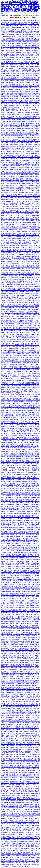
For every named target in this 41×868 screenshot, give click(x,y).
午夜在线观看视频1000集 (15, 207)
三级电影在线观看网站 (10, 416)
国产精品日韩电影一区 (27, 629)
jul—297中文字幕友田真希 (30, 691)
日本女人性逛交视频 (24, 33)
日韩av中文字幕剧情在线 (25, 203)
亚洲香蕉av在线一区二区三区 (20, 107)
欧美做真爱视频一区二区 (19, 521)
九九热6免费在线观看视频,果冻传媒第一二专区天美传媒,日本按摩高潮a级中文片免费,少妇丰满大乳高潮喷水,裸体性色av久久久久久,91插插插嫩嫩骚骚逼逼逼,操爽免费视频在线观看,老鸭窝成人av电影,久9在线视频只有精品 (20, 7)
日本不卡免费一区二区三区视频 (16, 336)
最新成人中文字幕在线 (27, 446)
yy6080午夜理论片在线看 (9, 152)
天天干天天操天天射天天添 (20, 638)
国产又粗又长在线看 (34, 522)
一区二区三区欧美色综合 (25, 811)
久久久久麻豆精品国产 (7, 556)
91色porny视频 (5, 26)
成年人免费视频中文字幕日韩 (16, 40)
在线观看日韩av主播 (19, 609)
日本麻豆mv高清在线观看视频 (30, 843)
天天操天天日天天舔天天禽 (20, 556)
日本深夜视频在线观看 (24, 278)
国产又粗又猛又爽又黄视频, (16, 26)
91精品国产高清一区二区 (14, 51)
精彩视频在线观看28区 (26, 489)
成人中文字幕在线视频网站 (28, 189)
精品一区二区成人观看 (30, 169)
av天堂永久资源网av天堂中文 (17, 304)
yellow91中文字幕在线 (31, 159)
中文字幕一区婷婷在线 (10, 125)
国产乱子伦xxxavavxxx (16, 762)
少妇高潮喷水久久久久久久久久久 (29, 297)
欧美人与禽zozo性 (31, 281)
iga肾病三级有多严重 (23, 437)
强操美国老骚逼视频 (11, 274)
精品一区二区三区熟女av (21, 233)
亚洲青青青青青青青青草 (30, 384)
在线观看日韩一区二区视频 (10, 379)
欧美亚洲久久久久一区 (11, 501)
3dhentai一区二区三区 (24, 755)
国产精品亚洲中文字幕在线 (17, 375)
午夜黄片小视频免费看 (17, 38)
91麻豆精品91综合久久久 (7, 45)
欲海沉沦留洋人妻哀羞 (8, 221)
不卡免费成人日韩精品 (14, 717)
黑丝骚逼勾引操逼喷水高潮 (31, 769)
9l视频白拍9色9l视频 (34, 554)
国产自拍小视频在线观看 (7, 529)
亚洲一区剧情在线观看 (10, 176)
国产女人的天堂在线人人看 (14, 723)
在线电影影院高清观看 (33, 260)
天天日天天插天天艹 (6, 462)
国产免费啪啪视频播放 (27, 334)
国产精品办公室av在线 (34, 494)
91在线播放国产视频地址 (27, 666)
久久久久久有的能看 (32, 136)
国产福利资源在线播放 (30, 113)
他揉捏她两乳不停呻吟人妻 (31, 448)
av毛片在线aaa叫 (17, 68)
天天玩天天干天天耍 (9, 455)
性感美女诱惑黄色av (32, 42)
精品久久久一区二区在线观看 (31, 724)
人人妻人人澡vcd (13, 659)
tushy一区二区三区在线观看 (28, 466)
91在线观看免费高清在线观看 (21, 237)
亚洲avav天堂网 (26, 54)
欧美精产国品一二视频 (13, 49)
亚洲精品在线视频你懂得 (27, 492)
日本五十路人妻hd (28, 187)
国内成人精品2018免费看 (24, 407)
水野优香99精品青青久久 (7, 824)
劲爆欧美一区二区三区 (27, 295)
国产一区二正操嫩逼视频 (29, 265)
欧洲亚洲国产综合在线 (11, 407)
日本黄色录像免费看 (15, 52)
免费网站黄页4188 (22, 815)
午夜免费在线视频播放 (18, 462)
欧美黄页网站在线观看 (23, 558)
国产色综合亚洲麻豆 (14, 343)
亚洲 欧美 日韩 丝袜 (25, 694)
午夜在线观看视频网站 (20, 513)
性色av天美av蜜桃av (6, 669)
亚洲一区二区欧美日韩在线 (11, 423)
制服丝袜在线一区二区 (32, 155)
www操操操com (8, 68)
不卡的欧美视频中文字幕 (22, 591)
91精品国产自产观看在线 (24, 244)
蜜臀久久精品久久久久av (16, 636)
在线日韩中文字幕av (30, 269)
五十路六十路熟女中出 (19, 370)
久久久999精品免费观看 (28, 473)
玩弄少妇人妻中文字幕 (7, 856)
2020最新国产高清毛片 (10, 324)
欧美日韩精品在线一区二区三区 (25, 372)
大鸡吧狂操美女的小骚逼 (13, 97)
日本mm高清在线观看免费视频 (17, 411)
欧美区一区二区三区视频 (9, 168)
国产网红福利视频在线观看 (30, 636)
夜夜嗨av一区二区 (22, 230)
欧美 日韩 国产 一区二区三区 (32, 707)
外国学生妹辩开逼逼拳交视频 (11, 106)
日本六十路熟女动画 (10, 813)
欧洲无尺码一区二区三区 (9, 86)
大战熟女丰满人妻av (30, 733)
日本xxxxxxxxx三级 (18, 772)
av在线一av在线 (34, 613)
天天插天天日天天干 (17, 845)
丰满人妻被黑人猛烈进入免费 (15, 72)
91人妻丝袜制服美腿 (11, 437)
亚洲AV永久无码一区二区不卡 (27, 270)
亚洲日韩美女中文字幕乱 (29, 723)
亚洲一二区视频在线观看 (10, 79)
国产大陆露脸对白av (11, 67)
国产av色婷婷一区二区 (30, 146)
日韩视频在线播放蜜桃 (23, 143)
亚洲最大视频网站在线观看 (20, 554)
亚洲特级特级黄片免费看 (19, 414)
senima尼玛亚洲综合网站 (18, 708)
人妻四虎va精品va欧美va (31, 74)
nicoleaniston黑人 (7, 712)
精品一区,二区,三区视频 (33, 854)
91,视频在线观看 (5, 588)
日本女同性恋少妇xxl (28, 283)
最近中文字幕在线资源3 (27, 301)
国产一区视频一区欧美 (11, 818)
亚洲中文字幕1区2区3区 (30, 389)
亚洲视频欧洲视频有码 (22, 86)
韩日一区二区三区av (29, 148)
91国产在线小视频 (22, 200)
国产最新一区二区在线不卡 (13, 295)
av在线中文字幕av (22, 194)
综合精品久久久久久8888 (10, 625)
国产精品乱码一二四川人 (13, 519)
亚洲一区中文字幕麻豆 (22, 347)
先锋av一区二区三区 (13, 175)
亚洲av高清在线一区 (22, 373)
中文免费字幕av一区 (27, 827)
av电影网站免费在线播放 (22, 700)
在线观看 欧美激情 (26, 428)
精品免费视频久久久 (14, 427)
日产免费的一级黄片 (9, 136)
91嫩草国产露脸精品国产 (14, 182)
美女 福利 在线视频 (21, 223)
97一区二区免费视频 (9, 435)
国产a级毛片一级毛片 (13, 829)
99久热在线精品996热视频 (20, 496)
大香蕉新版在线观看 (27, 68)
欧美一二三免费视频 (9, 671)
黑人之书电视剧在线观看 (7, 233)
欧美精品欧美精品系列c (9, 239)
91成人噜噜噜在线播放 (20, 689)
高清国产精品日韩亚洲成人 (11, 560)
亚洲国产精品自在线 (35, 118)
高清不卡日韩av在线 (29, 72)
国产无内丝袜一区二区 (23, 150)
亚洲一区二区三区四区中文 (8, 852)
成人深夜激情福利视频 (23, 646)
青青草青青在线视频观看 (26, 405)
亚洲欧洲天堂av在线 (26, 97)
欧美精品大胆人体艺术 (20, 160)
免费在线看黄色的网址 (17, 162)
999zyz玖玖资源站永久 (7, 542)
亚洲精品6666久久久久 (17, 267)
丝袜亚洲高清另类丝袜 (26, 343)
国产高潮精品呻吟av (14, 297)
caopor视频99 (8, 107)
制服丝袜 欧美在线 (32, 338)
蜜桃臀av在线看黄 (32, 145)
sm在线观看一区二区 (9, 325)
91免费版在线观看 (27, 762)
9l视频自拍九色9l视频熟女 (9, 646)
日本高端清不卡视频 (6, 708)
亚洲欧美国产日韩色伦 (11, 648)
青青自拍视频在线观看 (33, 815)
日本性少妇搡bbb (12, 579)
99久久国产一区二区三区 (9, 322)
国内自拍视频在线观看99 (33, 528)
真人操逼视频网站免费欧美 (32, 116)
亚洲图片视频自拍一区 (20, 137)
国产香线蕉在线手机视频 (30, 536)
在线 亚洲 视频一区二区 (7, 609)
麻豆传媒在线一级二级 (18, 574)
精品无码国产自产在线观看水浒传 (29, 249)
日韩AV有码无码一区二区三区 (21, 219)
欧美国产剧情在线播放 (32, 253)
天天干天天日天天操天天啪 (8, 526)
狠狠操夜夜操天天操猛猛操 (18, 29)
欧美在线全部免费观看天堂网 (32, 572)
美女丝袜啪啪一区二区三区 (8, 810)
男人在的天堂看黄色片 (14, 164)
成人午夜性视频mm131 (23, 31)
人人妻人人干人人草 (14, 561)
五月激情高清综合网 (33, 698)
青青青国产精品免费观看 (9, 223)
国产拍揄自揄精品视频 (22, 56)
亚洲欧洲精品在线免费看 (10, 173)
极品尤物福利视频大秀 (7, 253)
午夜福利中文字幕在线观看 (22, 123)
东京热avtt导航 (15, 309)
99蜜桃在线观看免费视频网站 (23, 327)
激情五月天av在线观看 (31, 304)
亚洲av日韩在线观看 (20, 240)
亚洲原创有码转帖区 (14, 246)
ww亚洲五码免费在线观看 (9, 799)
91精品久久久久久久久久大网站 (18, 590)
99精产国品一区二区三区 (26, 106)
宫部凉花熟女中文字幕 (18, 614)
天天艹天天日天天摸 (29, 162)
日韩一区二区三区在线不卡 (8, 788)
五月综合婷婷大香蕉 (27, 207)
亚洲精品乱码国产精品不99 (8, 387)
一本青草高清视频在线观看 (32, 524)
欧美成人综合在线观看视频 (12, 623)
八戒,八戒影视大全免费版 (28, 331)
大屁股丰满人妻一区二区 (24, 396)
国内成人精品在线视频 (32, 27)
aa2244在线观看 (18, 409)
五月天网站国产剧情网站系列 (25, 173)
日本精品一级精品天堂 (17, 210)
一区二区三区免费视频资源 (13, 503)
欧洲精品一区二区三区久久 (17, 111)
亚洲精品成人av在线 (21, 152)
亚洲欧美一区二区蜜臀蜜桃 (10, 645)
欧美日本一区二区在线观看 (8, 347)
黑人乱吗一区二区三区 (13, 180)
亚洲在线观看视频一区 (12, 311)
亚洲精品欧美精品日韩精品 (25, 395)
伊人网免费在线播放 (22, 453)
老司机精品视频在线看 (17, 380)
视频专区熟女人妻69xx (8, 705)
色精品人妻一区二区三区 (23, 125)
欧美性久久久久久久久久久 (17, 538)
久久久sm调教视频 (32, 795)
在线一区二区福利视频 (16, 827)
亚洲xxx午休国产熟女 (25, 171)
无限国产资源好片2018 (8, 348)
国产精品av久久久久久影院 (8, 327)
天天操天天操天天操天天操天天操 (13, 622)
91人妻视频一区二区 (22, 157)
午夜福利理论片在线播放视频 (13, 802)
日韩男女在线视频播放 (33, 742)
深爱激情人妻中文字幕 (33, 200)
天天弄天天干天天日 (33, 705)
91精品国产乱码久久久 (8, 145)
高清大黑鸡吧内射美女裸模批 (23, 387)
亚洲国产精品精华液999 (21, 260)
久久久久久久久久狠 (19, 760)
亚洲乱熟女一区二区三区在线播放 (11, 641)
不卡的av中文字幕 (33, 361)
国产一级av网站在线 (19, 226)
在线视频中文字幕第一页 (32, 224)
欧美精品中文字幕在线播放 (8, 591)
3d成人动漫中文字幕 (11, 31)
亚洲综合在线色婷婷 (10, 664)
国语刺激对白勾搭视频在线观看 (19, 196)
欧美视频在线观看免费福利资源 (28, 208)
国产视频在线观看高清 (8, 687)
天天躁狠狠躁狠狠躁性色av (19, 42)
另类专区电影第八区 (25, 623)
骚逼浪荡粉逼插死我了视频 (17, 269)
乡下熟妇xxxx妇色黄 (8, 368)
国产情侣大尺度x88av (11, 150)
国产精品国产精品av (21, 120)
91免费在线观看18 (17, 473)
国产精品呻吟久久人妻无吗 (14, 826)
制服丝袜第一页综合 (23, 808)
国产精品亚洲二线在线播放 (23, 47)
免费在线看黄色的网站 (31, 547)
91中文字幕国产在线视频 (32, 787)
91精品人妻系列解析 (23, 645)
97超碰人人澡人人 (10, 643)
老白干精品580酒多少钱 (16, 391)
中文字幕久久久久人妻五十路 (16, 116)
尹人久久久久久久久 (20, 109)
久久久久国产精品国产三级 (12, 655)
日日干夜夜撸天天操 (13, 661)
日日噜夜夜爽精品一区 (7, 235)
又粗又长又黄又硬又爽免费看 (11, 432)
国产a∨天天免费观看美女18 (16, 389)
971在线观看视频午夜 (12, 244)
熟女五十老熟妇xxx (14, 405)
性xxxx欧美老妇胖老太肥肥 (20, 77)
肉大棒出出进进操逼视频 (9, 47)
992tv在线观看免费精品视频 (27, 214)
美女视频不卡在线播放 (19, 542)
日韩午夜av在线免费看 (18, 769)
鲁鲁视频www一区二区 (21, 145)
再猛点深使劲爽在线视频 (28, 794)
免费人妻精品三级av (27, 673)
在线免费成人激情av (27, 444)
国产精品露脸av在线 (6, 618)
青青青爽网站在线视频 (14, 680)
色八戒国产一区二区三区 (14, 517)
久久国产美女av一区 (20, 325)
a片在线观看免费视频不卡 (8, 419)
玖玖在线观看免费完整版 (20, 402)
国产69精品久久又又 (32, 239)
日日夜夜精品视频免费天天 (21, 531)
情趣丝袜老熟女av (22, 607)
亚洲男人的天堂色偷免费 (24, 132)
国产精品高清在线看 (30, 574)
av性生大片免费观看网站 (32, 370)
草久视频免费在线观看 (23, 121)
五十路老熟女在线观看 (32, 419)
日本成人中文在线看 (32, 471)
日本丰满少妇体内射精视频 (30, 549)
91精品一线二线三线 (15, 93)
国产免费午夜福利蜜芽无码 (13, 749)
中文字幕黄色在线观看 (14, 442)
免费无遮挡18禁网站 (32, 160)
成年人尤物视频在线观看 (26, 180)
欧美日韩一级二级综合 (17, 302)
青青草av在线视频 (16, 467)
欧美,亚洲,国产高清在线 (18, 714)
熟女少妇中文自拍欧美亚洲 (32, 850)
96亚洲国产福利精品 (15, 95)
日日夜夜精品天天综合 (7, 496)
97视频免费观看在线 (22, 141)
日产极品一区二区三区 (19, 253)
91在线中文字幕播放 (26, 129)
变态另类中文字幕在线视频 (22, 435)
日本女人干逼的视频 (22, 792)
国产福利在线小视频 (20, 529)
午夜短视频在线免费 (11, 398)
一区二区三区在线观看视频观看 (26, 274)
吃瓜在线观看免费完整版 (10, 499)
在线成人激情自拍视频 (26, 735)
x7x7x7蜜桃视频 (20, 850)
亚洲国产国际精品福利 (17, 724)
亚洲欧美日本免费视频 (34, 233)
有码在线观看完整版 (33, 856)
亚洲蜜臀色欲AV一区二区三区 (9, 476)
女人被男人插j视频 (15, 620)
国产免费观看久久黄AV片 (27, 246)
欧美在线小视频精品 (19, 146)
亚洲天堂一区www (13, 811)
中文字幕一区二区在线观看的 (26, 847)
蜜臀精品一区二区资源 (10, 778)
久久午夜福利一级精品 (16, 318)
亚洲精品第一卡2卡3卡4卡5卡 (29, 36)
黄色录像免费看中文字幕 (10, 98)
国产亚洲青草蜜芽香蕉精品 (24, 313)
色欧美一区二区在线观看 (25, 65)
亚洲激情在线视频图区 (12, 751)
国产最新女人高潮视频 (12, 33)
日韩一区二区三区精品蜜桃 (17, 733)
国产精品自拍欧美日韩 (7, 857)
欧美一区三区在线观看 (8, 159)
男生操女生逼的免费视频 (16, 458)
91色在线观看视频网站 (16, 801)
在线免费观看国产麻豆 (22, 434)
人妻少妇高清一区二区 (22, 526)
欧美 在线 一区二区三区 (34, 418)
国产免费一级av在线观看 (20, 338)
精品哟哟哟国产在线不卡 (25, 627)
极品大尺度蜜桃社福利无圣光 (29, 51)
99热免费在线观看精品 (14, 331)
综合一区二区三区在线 (22, 788)
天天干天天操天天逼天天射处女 (23, 790)
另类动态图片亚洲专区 (21, 320)
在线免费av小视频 (8, 409)
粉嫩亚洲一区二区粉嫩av (9, 178)
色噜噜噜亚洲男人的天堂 (26, 829)
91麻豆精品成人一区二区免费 (21, 771)
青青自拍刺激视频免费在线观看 (27, 781)
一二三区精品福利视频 (17, 474)
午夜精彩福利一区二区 (29, 341)
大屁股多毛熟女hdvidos (15, 247)
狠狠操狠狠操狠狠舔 (9, 357)
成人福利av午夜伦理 (15, 466)
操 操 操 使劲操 (18, 719)
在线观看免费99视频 (24, 661)
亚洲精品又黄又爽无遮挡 (22, 357)
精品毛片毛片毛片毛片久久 (8, 567)
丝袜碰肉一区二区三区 (19, 726)
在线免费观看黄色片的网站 (22, 45)
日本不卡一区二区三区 (31, 708)
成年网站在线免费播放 (29, 91)
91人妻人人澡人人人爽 (7, 726)
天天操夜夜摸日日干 (32, 120)
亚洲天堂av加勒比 (13, 652)
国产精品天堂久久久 (21, 421)
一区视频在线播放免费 (26, 577)
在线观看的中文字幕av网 (14, 301)
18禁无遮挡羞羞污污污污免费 (9, 372)
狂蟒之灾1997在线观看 (17, 187)
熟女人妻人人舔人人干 (32, 540)
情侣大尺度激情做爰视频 (24, 359)
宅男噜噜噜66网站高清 (7, 201)
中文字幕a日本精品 (7, 155)
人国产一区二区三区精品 (27, 503)
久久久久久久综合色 (21, 584)
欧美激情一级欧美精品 (12, 439)
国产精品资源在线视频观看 (22, 228)
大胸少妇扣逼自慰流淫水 (7, 719)
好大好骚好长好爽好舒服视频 (17, 512)
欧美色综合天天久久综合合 (14, 265)
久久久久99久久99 (20, 159)
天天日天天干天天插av (7, 370)
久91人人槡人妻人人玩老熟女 (21, 857)
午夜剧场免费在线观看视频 (33, 512)
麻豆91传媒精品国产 (10, 453)
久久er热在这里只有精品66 (27, 464)
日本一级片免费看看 (23, 276)
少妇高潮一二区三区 (34, 107)
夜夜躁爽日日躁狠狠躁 (8, 790)
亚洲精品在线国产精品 (12, 806)
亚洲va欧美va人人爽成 (19, 595)
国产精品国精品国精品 (10, 308)
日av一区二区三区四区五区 (8, 744)
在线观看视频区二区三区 (14, 666)
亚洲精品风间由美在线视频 (17, 113)
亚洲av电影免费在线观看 (10, 153)
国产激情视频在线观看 (14, 129)
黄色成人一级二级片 (22, 286)
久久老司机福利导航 (31, 744)
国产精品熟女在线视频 (17, 341)
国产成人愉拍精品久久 (7, 139)
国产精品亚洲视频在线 (17, 785)
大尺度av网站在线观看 (26, 575)
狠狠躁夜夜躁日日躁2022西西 (14, 35)
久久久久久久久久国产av (28, 247)
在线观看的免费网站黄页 (15, 597)
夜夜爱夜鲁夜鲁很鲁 (20, 136)
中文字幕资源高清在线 (7, 226)
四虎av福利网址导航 (29, 618)
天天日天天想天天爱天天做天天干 (24, 263)
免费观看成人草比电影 (32, 350)
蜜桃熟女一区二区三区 (33, 545)
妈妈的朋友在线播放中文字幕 (22, 450)
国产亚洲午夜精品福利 (8, 838)
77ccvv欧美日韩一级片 (19, 75)
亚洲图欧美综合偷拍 (12, 276)
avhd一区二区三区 (14, 214)
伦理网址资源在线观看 (24, 88)
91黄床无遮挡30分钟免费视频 (17, 506)
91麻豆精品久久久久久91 (17, 114)
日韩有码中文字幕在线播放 (18, 377)
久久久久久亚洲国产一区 (24, 79)
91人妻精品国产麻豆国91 (23, 168)
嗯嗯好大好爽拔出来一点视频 (15, 505)
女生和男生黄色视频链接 (20, 795)
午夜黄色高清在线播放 (19, 400)
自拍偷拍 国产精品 (15, 242)
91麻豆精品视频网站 (20, 281)
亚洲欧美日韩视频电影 (30, 462)
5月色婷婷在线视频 (8, 772)
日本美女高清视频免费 (22, 778)
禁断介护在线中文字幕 (16, 678)
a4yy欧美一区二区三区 (24, 476)
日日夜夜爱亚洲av (21, 185)
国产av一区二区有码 (13, 134)
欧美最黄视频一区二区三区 (22, 455)
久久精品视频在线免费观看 (22, 118)
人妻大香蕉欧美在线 (11, 820)
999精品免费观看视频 (27, 315)
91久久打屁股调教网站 (12, 65)
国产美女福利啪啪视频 (32, 185)
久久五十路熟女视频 (10, 56)
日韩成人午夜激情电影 (16, 54)
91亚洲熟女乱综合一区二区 (13, 82)
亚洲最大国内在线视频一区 (16, 166)
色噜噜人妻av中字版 (34, 822)
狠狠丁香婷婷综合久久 (20, 368)
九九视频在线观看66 (10, 63)
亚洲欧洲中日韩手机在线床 (22, 231)
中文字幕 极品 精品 (17, 508)
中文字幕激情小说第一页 (13, 765)
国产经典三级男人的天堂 (26, 763)
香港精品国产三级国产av (7, 260)
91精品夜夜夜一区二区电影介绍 (18, 191)
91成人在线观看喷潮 (31, 506)
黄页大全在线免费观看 (10, 430)
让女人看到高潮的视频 (16, 673)
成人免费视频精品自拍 (24, 175)
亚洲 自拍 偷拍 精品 (34, 565)
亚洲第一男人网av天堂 (27, 82)
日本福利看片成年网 (26, 802)
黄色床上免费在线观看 (24, 134)
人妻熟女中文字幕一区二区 (19, 478)
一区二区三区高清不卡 (32, 240)
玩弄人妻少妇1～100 (16, 487)
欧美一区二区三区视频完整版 (15, 682)
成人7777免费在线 (19, 354)
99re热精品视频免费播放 (15, 90)
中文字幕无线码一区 (15, 746)
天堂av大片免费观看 (8, 760)
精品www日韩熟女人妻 (25, 439)
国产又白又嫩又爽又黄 (23, 98)
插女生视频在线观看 (10, 753)
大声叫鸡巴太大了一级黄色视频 (29, 467)
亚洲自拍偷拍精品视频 (18, 712)
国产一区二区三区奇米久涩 (14, 215)
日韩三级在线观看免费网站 (27, 442)
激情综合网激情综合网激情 (12, 81)
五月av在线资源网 (14, 489)
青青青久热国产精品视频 (33, 368)
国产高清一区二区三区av (7, 231)
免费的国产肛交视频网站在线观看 (12, 127)
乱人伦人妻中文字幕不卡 (7, 545)
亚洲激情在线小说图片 (32, 838)
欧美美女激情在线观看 (30, 568)
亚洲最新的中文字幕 (14, 171)
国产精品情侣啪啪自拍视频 (25, 818)
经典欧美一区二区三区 (12, 755)
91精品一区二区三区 (31, 510)
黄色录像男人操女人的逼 (24, 604)
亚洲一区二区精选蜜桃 (32, 139)
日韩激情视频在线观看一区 (30, 551)
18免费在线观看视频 (11, 102)
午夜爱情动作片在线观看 (27, 100)
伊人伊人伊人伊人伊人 (32, 684)
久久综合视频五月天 (13, 270)
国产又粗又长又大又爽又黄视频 (27, 58)
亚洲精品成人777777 (8, 531)
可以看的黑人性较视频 (33, 687)
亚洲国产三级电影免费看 (26, 561)
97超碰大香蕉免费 (11, 373)
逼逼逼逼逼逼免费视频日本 (8, 120)
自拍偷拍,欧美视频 (35, 581)
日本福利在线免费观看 (33, 230)
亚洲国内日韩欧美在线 (32, 480)
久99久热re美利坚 (13, 333)
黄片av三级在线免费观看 (11, 278)
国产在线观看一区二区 (31, 714)
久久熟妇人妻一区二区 (18, 524)
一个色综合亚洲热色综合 (18, 345)
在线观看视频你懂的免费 (32, 59)
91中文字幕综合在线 (16, 283)
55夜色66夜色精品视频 (30, 26)
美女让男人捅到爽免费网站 (18, 630)
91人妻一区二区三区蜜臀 (14, 794)
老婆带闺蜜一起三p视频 (19, 510)
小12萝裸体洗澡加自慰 (30, 40)
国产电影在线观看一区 (29, 719)
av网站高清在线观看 (34, 231)
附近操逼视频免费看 (26, 164)
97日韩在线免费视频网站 (19, 27)
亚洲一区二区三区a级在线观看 (24, 403)
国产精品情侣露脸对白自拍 (22, 306)
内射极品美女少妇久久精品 (11, 58)
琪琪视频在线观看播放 (22, 308)
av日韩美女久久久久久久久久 (29, 52)
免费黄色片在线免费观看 (26, 49)
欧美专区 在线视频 (32, 513)
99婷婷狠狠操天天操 (29, 38)
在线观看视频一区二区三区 (25, 501)
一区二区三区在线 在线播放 (25, 205)
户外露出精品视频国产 (8, 350)
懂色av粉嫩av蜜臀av (27, 35)
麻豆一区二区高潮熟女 (32, 235)
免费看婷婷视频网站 (23, 192)
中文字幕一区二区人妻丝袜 (17, 74)
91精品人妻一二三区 (33, 544)
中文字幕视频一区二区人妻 (28, 182)
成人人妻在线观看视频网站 (25, 379)
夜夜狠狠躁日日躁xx (27, 739)
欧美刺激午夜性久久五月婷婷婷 (20, 565)
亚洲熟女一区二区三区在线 (16, 767)
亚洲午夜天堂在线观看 (33, 43)
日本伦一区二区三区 (29, 845)
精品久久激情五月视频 (23, 67)
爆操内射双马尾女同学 (17, 212)
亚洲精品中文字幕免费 (9, 584)
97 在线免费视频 (13, 194)
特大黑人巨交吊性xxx (29, 458)
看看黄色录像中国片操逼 (33, 223)
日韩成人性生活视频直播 (10, 395)
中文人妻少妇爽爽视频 (7, 497)
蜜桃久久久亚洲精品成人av (21, 866)
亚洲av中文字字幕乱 (6, 478)
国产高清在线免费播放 (31, 75)
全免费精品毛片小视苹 (19, 155)
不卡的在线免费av (33, 308)
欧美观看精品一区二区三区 (12, 441)
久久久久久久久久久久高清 (16, 384)
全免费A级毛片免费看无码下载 (24, 810)
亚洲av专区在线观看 (11, 205)
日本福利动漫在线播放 (8, 263)
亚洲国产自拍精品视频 (21, 348)
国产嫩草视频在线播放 (10, 185)
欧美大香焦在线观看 (10, 834)
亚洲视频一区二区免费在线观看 (17, 533)
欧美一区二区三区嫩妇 (21, 418)
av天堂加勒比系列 (14, 735)
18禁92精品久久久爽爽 (27, 272)
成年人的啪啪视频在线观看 (17, 169)
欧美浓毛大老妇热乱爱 (31, 542)
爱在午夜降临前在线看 (32, 584)
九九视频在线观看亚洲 (19, 547)
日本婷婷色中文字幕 (25, 309)
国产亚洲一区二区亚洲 (14, 657)
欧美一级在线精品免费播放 (26, 748)
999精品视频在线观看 (22, 324)
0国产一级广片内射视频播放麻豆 (22, 654)
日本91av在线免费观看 (13, 249)
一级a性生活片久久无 (30, 375)
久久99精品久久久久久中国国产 (22, 201)
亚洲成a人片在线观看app (10, 132)
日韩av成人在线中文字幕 (31, 712)
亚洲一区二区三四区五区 (32, 609)
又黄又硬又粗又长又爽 (28, 597)
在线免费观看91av (31, 567)
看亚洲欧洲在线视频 (10, 779)
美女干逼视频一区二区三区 (8, 583)
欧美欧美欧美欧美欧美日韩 (17, 217)
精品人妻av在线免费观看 (7, 118)
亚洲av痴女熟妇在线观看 (23, 292)
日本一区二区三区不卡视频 (10, 104)
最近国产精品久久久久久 (16, 599)
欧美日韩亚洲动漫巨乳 (13, 208)
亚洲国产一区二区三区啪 (22, 221)
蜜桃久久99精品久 (35, 476)
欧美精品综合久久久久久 (30, 682)
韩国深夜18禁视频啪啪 (14, 189)
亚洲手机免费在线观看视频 (19, 256)
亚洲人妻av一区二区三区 (19, 59)
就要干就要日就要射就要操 (25, 104)
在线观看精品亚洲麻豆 (27, 127)
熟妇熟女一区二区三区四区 (22, 643)
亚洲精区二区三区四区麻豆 (28, 588)
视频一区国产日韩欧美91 (32, 616)
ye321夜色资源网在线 (12, 203)
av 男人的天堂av (10, 650)
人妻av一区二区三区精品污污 (20, 544)
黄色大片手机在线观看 (19, 235)
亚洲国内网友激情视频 (20, 43)
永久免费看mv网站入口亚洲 (28, 93)
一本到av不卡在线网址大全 (23, 61)
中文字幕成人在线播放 (8, 822)
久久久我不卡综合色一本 (11, 294)
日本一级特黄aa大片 (30, 111)
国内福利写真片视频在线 (10, 808)
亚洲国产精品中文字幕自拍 (27, 519)
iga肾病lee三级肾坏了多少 (13, 70)
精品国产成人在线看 (6, 224)
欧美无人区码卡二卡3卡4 (13, 451)
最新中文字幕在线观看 (31, 411)
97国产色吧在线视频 (15, 446)
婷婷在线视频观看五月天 (20, 854)
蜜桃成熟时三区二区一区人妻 (13, 36)
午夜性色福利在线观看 (33, 137)
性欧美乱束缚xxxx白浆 (19, 288)
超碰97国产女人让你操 (14, 334)
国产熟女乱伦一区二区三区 (12, 677)
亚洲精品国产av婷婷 (21, 701)
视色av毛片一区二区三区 (13, 317)
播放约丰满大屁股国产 (17, 91)
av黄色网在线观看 (27, 184)
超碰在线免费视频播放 (22, 579)
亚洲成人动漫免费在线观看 (27, 317)
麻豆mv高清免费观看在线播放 (12, 100)
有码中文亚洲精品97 (26, 717)
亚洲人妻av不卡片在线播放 (29, 215)
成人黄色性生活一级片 (22, 586)
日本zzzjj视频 (28, 299)
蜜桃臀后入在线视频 (19, 707)
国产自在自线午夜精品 (34, 607)
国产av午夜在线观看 (14, 464)
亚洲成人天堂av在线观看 (33, 325)
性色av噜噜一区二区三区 (31, 469)
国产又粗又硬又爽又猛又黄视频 (17, 130)
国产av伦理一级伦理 (17, 148)
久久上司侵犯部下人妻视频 (8, 700)
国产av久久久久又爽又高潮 (19, 84)
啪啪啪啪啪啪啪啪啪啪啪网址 (15, 758)
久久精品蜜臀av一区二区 (32, 258)
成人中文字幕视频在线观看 (11, 859)
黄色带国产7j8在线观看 (7, 513)
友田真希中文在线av (31, 109)
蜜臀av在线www (26, 622)
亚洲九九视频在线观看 (8, 418)
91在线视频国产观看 (26, 70)
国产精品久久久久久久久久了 (31, 785)
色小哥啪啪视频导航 (20, 616)
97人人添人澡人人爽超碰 (29, 678)
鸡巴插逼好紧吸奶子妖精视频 (24, 753)
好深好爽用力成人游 (17, 412)
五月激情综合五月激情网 (11, 361)
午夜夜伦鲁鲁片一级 (21, 239)
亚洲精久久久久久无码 (26, 81)
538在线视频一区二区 (18, 448)
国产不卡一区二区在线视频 (30, 767)
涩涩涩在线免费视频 (9, 123)
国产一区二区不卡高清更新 (8, 61)
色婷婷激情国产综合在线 (10, 192)
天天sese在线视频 (23, 361)
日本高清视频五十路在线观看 (19, 363)
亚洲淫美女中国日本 (20, 528)
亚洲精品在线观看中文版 (20, 386)
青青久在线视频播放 (8, 198)
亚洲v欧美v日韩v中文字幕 (24, 737)
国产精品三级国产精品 (11, 143)
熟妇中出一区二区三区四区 (8, 703)
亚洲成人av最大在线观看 (31, 226)
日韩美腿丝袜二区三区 (31, 760)
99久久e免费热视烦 (28, 380)
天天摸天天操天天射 (24, 613)
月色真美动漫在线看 (24, 294)
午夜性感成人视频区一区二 (18, 480)
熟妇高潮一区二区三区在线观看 (32, 474)
